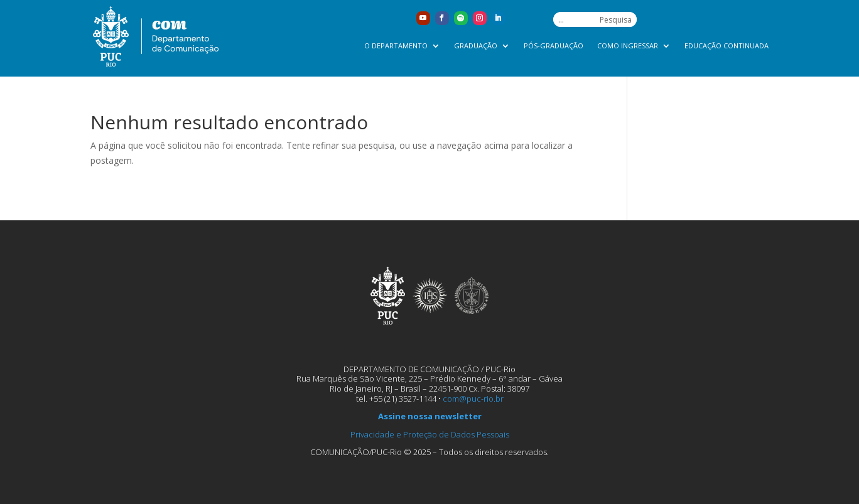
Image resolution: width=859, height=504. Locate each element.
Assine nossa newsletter (430, 416)
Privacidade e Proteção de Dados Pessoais (430, 434)
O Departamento (396, 46)
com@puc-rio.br (473, 399)
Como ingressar (628, 46)
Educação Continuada (727, 46)
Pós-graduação (554, 46)
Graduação (476, 46)
